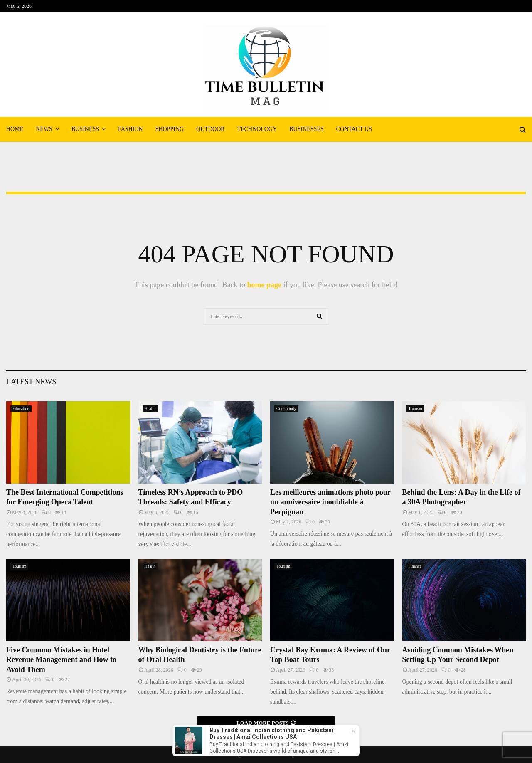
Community (286, 409)
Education (21, 409)
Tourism (415, 409)
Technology (257, 129)
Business (85, 129)
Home (15, 129)
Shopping (170, 129)
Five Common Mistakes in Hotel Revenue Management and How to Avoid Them (61, 660)
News (44, 129)
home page (264, 285)
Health (150, 409)
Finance (415, 566)
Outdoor (210, 129)
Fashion (131, 129)
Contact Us (354, 129)
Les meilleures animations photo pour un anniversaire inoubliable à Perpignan (330, 502)
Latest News (31, 382)
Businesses (306, 129)
